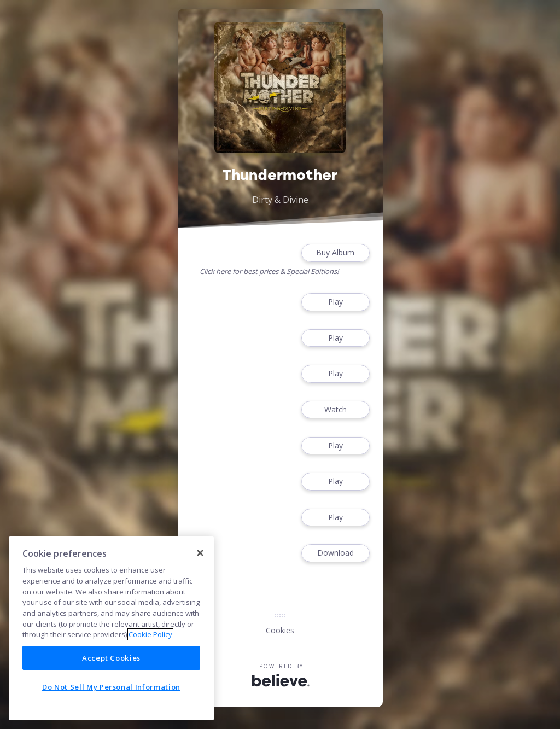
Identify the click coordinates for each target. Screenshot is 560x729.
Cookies (280, 630)
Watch (335, 410)
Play (335, 302)
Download (335, 553)
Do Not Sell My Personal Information (111, 687)
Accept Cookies (111, 658)
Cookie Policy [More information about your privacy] (150, 634)
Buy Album (335, 253)
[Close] (200, 553)
